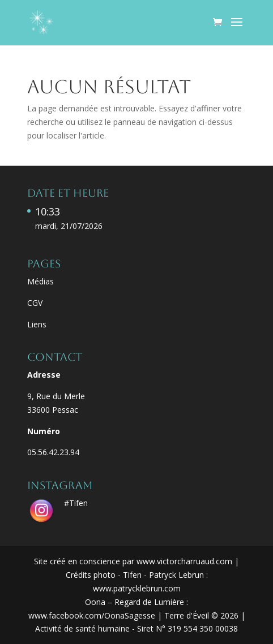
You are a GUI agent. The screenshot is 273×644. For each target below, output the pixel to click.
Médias (40, 281)
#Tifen (76, 503)
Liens (37, 324)
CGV (35, 303)
